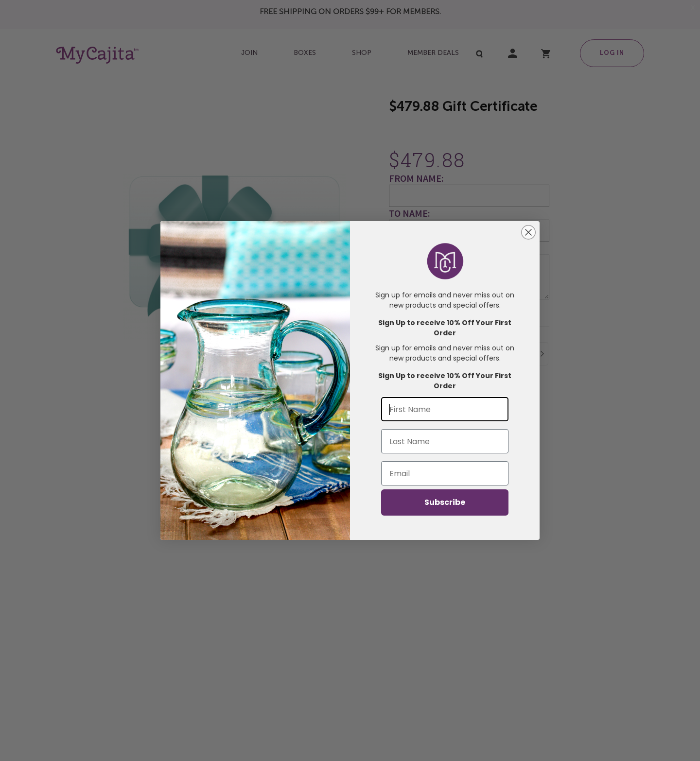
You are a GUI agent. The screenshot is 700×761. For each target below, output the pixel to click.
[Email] (445, 473)
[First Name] (445, 409)
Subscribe (445, 502)
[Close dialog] (528, 232)
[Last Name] (445, 441)
